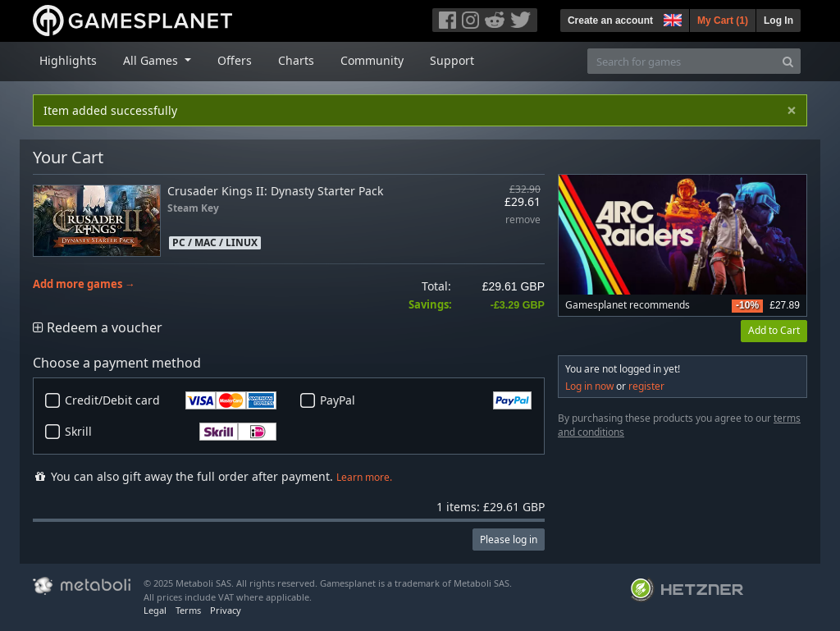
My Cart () (723, 21)
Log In (778, 21)
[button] (671, 18)
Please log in (509, 540)
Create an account (610, 21)
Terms (188, 610)
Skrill (171, 432)
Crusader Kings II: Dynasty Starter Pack (275, 191)
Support (452, 60)
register (646, 386)
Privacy (226, 610)
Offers (235, 60)
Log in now (589, 386)
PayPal (426, 400)
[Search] (788, 61)
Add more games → (84, 284)
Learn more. (364, 477)
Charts (296, 60)
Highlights (68, 60)
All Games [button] (152, 60)
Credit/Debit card (171, 400)
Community (372, 60)
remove (523, 220)
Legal (155, 610)
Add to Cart (774, 330)
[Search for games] (682, 61)
